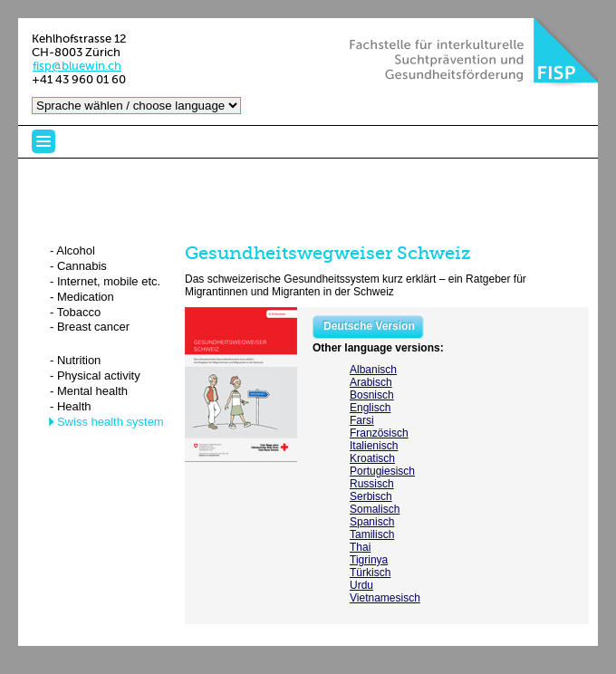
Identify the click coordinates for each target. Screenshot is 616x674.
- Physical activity (95, 376)
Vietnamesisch (385, 598)
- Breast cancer (90, 327)
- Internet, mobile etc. (105, 281)
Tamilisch (372, 534)
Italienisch (374, 446)
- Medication (82, 297)
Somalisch (375, 509)
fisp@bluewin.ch (77, 66)
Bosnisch (372, 395)
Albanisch (373, 370)
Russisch (372, 484)
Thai (360, 547)
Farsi (362, 420)
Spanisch (372, 522)
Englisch (370, 408)
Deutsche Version (369, 326)
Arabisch (371, 382)
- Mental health (89, 391)
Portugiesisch (382, 471)
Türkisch (370, 573)
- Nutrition (75, 360)
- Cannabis (78, 266)
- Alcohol (72, 250)
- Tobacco (75, 312)
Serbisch (371, 496)
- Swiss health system (107, 422)
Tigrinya (369, 560)
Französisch (379, 433)
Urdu (361, 585)
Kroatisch (372, 458)
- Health (71, 406)
